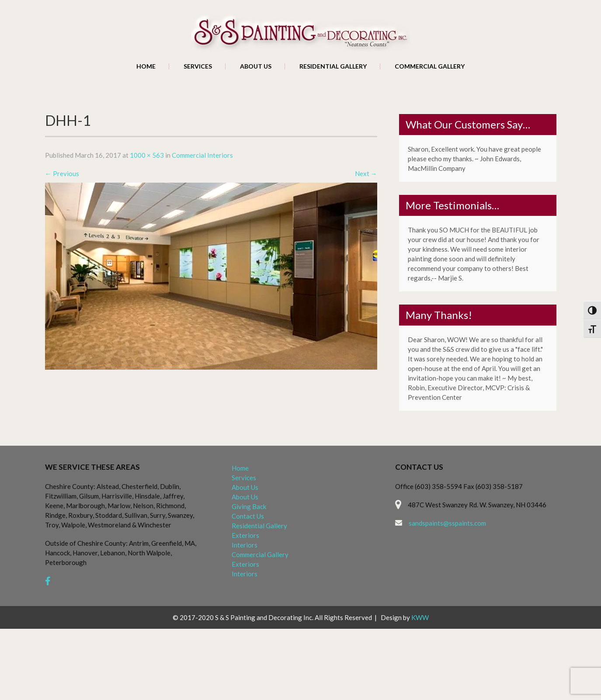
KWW (420, 617)
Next (366, 173)
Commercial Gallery (430, 66)
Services (198, 66)
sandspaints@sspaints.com (447, 523)
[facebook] (48, 581)
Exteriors (245, 535)
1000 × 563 (147, 155)
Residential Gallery (333, 66)
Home (146, 66)
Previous (62, 173)
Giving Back (249, 506)
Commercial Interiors (202, 155)
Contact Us (248, 516)
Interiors (245, 545)
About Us (256, 66)
